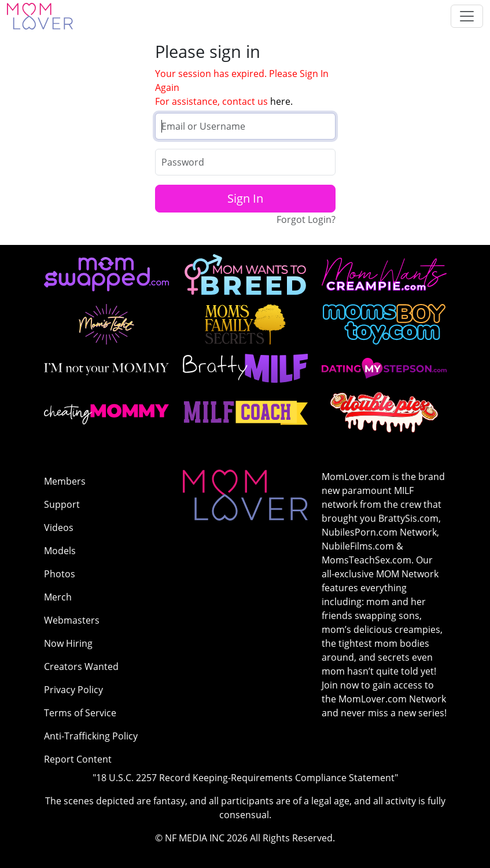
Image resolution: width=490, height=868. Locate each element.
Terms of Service (80, 713)
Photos (60, 574)
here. (281, 101)
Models (60, 551)
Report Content (78, 759)
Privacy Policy (73, 690)
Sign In (245, 198)
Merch (58, 597)
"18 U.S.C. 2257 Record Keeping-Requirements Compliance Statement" (245, 778)
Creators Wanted (81, 666)
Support (62, 504)
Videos (59, 528)
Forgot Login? (306, 219)
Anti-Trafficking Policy (91, 736)
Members (65, 481)
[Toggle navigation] (467, 16)
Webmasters (72, 620)
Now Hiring (68, 643)
